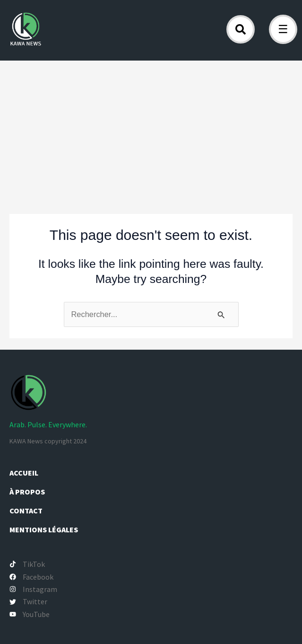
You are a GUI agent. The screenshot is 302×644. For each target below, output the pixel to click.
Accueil (24, 473)
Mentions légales (44, 529)
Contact (26, 511)
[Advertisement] (151, 132)
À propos (28, 492)
